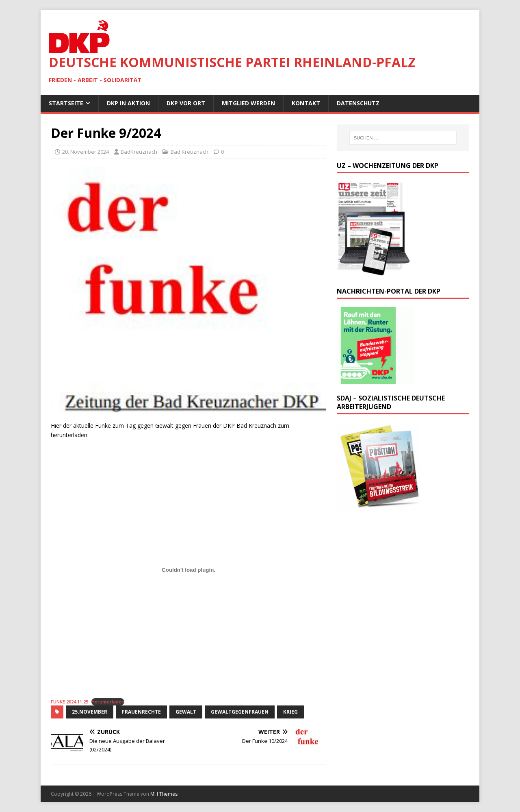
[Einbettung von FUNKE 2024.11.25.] (188, 570)
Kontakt (306, 103)
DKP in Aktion (128, 103)
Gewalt (186, 712)
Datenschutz (358, 103)
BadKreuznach (139, 152)
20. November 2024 (86, 152)
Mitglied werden (248, 103)
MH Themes (164, 794)
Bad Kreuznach (190, 152)
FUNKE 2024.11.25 (69, 702)
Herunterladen (108, 702)
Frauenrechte (141, 712)
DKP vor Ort (186, 103)
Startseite (66, 103)
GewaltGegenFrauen (240, 712)
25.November (90, 712)
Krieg (290, 712)
